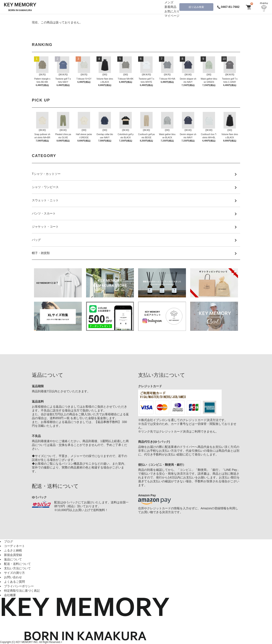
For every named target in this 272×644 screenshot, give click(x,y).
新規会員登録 (13, 555)
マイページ (172, 16)
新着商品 (170, 7)
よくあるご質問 (14, 582)
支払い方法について (17, 568)
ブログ (8, 541)
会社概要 (10, 595)
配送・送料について (17, 564)
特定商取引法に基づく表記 (22, 591)
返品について (13, 559)
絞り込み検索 (196, 7)
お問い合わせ (13, 577)
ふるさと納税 (13, 550)
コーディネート (14, 546)
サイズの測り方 (14, 573)
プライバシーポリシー (19, 586)
